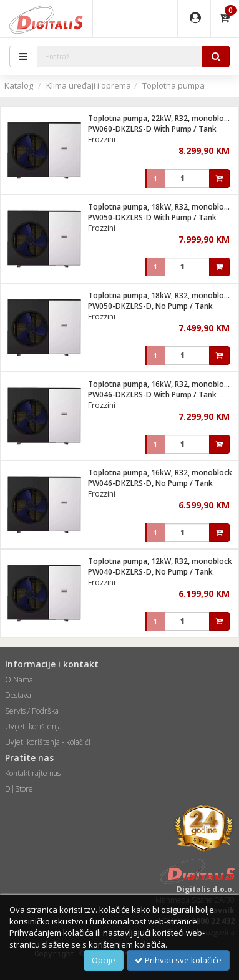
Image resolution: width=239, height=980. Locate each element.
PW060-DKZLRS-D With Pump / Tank (152, 129)
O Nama (19, 680)
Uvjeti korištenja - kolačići (48, 742)
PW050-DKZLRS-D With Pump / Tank (152, 217)
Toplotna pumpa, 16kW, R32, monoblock (160, 473)
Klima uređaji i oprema (89, 85)
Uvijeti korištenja (33, 726)
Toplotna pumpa (173, 85)
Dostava (18, 695)
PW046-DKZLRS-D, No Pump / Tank (150, 483)
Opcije (104, 960)
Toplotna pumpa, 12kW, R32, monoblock (160, 561)
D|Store (19, 789)
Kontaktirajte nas (33, 773)
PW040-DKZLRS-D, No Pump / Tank (150, 572)
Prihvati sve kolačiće (178, 960)
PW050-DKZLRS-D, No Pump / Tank (150, 306)
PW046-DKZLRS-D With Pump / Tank (152, 395)
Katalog (19, 85)
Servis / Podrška (32, 711)
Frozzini (102, 139)
